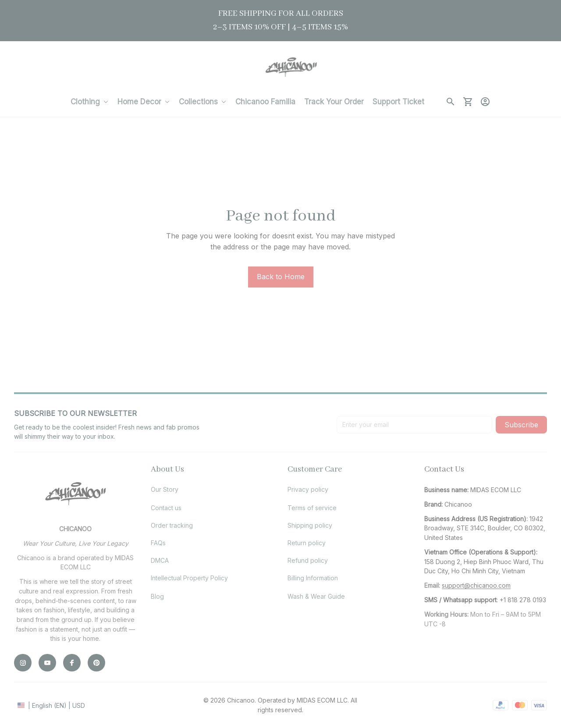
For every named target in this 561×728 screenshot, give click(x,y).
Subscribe (521, 425)
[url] (476, 586)
